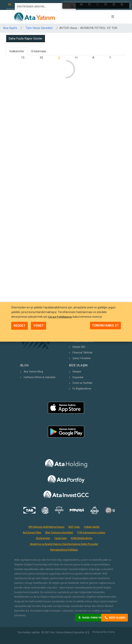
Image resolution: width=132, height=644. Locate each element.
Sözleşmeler (43, 538)
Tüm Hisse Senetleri (39, 28)
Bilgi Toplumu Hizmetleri (59, 533)
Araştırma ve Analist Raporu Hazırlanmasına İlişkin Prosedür (64, 544)
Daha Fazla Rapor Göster (25, 39)
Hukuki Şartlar (92, 527)
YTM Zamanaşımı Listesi (91, 533)
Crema (111, 632)
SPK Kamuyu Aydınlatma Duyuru (46, 527)
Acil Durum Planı (32, 533)
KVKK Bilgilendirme (82, 538)
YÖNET (38, 326)
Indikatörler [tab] (17, 51)
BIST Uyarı (74, 527)
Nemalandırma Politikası (64, 550)
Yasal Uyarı (61, 538)
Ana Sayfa (10, 28)
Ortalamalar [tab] (39, 51)
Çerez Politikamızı (60, 317)
